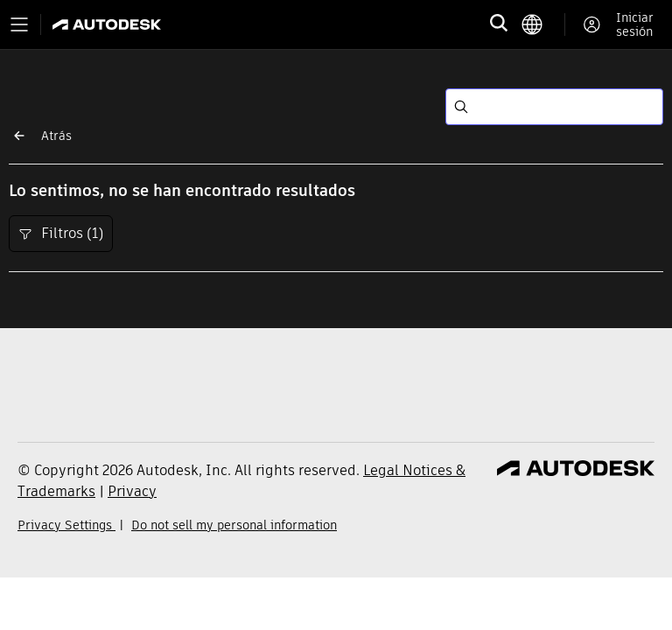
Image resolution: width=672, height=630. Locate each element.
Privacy (132, 491)
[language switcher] (543, 24)
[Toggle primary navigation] (19, 24)
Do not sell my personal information (234, 525)
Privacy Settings (66, 525)
